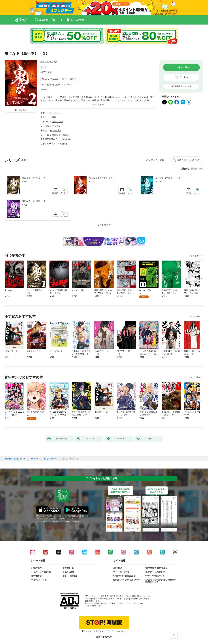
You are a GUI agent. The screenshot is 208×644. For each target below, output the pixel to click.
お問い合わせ (36, 576)
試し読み (23, 110)
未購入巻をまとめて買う (189, 160)
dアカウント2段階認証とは (124, 576)
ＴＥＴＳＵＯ (47, 62)
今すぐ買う (184, 67)
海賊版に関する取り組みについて (127, 580)
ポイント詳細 (68, 79)
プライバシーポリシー (122, 572)
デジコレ (56, 126)
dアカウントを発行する (93, 631)
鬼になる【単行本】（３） (168, 178)
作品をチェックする (183, 86)
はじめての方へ (37, 568)
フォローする (55, 62)
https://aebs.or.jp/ (94, 606)
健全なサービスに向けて (155, 572)
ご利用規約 (118, 568)
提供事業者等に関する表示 (156, 568)
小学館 (53, 117)
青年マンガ (57, 122)
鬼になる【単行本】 (62, 135)
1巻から (185, 169)
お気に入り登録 (157, 160)
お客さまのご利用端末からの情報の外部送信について (161, 581)
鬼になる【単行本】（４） (35, 201)
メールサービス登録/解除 (41, 572)
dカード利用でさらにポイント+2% (55, 85)
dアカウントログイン (39, 580)
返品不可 (44, 90)
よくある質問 (68, 572)
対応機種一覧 (68, 568)
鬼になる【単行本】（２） (101, 178)
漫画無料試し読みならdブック (15, 459)
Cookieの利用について (155, 576)
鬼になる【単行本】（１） (35, 178)
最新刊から (197, 169)
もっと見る (195, 256)
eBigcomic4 (55, 130)
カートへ (184, 77)
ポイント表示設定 (70, 576)
